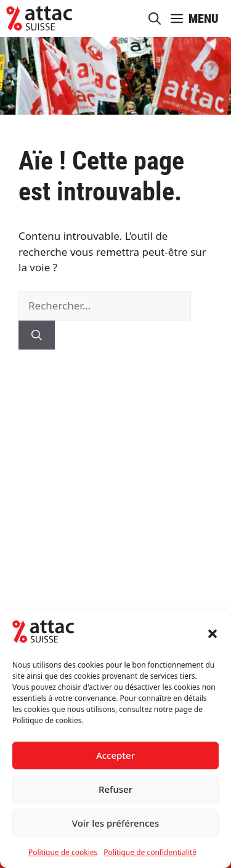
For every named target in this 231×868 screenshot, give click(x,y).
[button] (213, 634)
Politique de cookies (63, 852)
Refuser (115, 789)
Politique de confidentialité (150, 852)
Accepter (115, 755)
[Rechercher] (37, 335)
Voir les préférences (115, 823)
